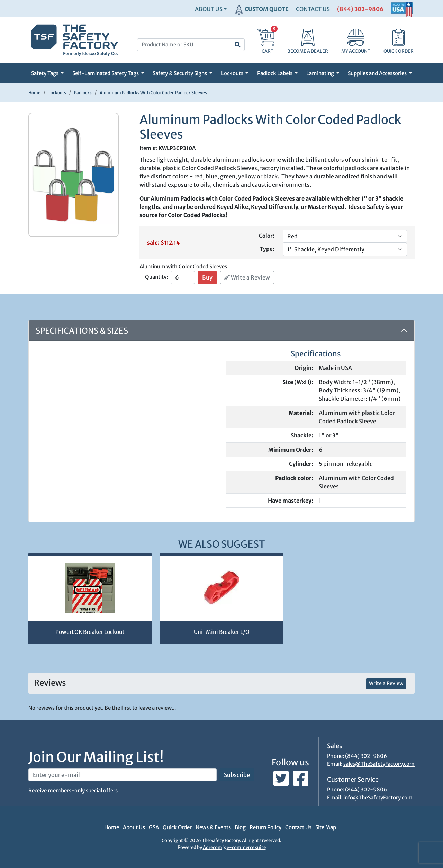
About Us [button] (209, 9)
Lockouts (233, 73)
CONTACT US (313, 9)
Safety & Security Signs (180, 73)
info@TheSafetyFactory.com (378, 798)
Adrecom (213, 847)
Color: (267, 236)
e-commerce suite (246, 847)
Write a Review (247, 277)
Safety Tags (45, 73)
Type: (267, 249)
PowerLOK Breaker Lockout (90, 632)
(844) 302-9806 (360, 9)
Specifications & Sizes (82, 331)
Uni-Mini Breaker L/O (222, 632)
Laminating (321, 73)
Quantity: (156, 277)
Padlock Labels (275, 73)
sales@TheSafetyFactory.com (379, 764)
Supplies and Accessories (378, 73)
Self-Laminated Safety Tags (106, 73)
